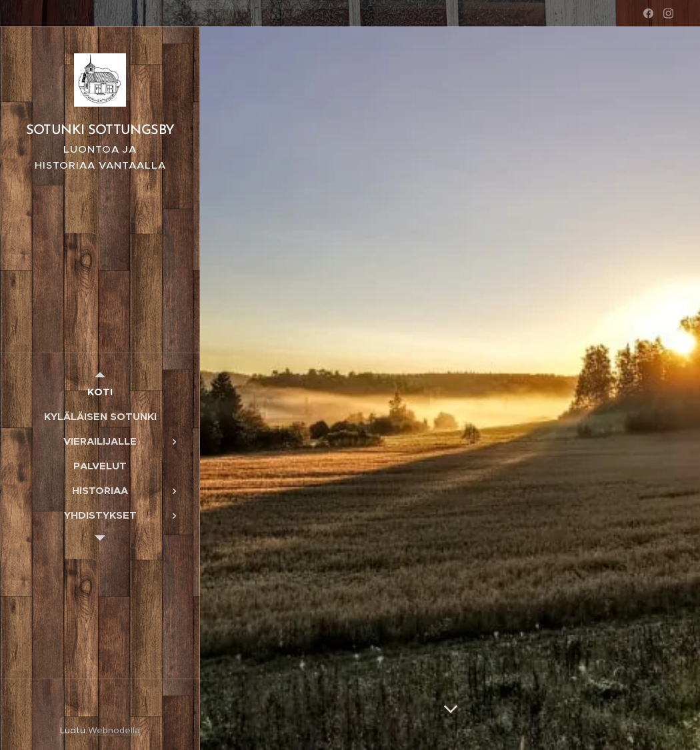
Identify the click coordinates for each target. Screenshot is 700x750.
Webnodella (114, 730)
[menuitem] (100, 392)
